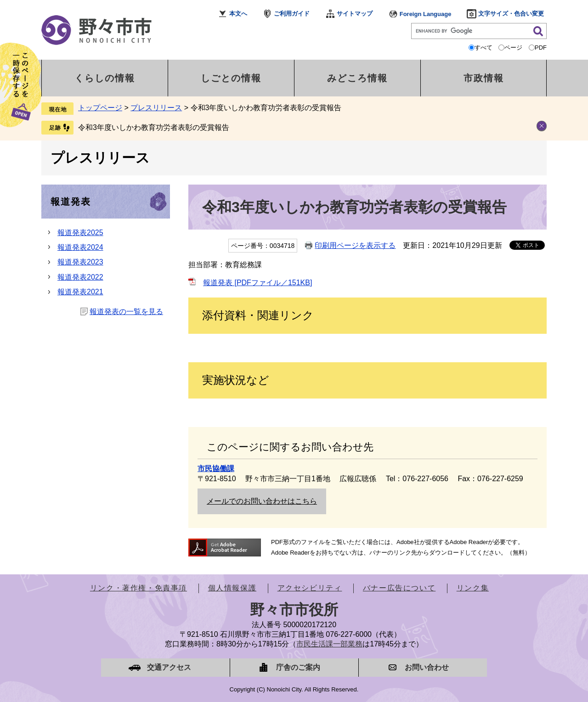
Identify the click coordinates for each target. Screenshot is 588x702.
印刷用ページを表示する (355, 245)
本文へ (238, 14)
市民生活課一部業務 (329, 644)
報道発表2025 (80, 233)
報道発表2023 (80, 262)
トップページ (100, 108)
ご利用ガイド (292, 14)
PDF (541, 48)
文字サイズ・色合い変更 (511, 14)
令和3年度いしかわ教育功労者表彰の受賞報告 (154, 127)
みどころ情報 (357, 78)
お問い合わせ (427, 667)
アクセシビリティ (310, 588)
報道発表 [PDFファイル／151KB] (257, 283)
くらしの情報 (105, 78)
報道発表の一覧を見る (126, 312)
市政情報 (484, 78)
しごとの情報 (231, 78)
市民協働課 (216, 469)
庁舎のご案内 (298, 667)
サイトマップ (355, 14)
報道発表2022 (80, 277)
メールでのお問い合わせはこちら (262, 501)
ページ (513, 48)
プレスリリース (156, 108)
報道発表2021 (80, 292)
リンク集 (473, 588)
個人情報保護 (232, 588)
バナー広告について (399, 588)
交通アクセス (169, 667)
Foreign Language (426, 14)
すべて (483, 48)
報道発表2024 (80, 247)
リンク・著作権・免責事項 (139, 588)
